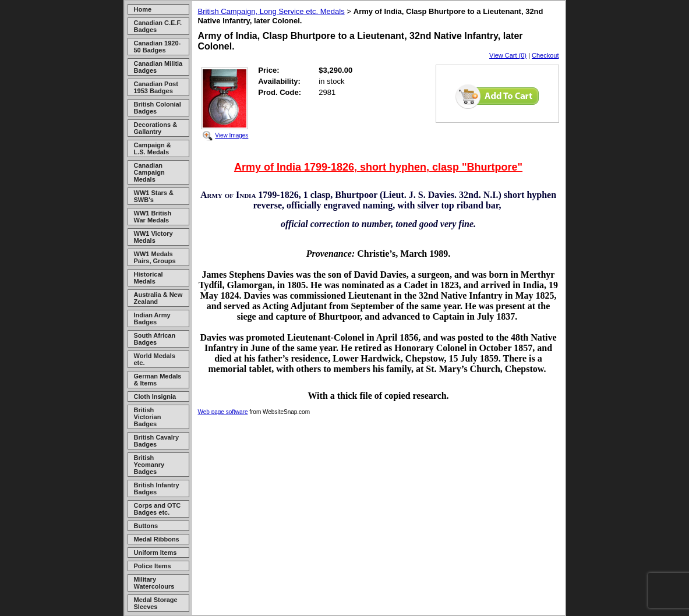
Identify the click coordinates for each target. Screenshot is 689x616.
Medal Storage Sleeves (156, 603)
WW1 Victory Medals (153, 237)
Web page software (223, 412)
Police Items (153, 566)
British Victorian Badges (148, 417)
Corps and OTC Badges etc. (158, 509)
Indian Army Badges (152, 318)
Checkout (545, 55)
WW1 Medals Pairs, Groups (155, 257)
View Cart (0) (508, 55)
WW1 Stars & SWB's (154, 196)
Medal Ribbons (157, 539)
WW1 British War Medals (153, 217)
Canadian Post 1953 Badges (156, 87)
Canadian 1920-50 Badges (158, 47)
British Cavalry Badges (157, 441)
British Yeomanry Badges (149, 465)
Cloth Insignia (155, 396)
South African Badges (155, 339)
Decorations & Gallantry (156, 128)
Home (143, 9)
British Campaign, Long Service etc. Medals (271, 11)
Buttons (146, 526)
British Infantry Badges (157, 488)
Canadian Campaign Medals (149, 172)
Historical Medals (149, 278)
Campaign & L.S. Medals (153, 148)
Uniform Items (156, 553)
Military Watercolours (154, 583)
